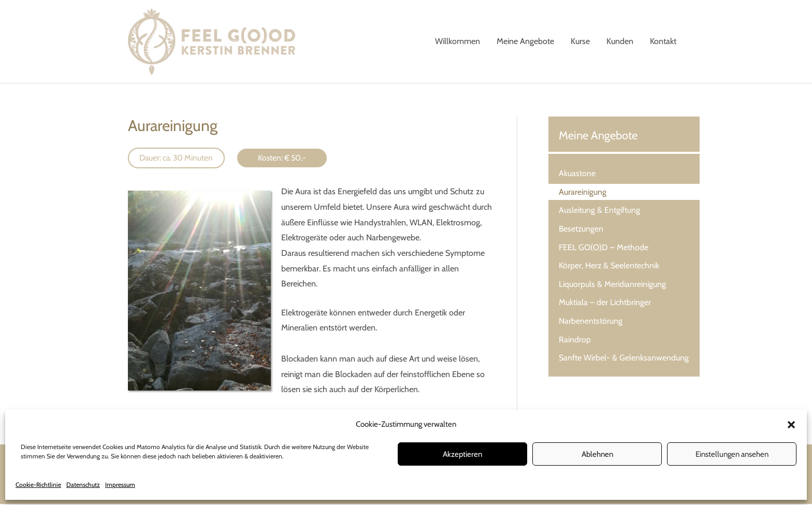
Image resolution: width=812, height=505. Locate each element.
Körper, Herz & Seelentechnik (609, 267)
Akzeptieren (462, 454)
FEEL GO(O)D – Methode (604, 248)
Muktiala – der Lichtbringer (605, 304)
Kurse (580, 42)
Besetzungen (582, 230)
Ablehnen (597, 454)
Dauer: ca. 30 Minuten (178, 159)
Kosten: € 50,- (287, 159)
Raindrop (575, 342)
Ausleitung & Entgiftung (599, 211)
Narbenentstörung (591, 323)
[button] (791, 425)
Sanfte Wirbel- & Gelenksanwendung (624, 360)
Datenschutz (83, 485)
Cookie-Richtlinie (38, 485)
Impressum (120, 485)
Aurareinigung (583, 192)
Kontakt (663, 42)
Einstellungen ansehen (732, 454)
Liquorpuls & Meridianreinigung (612, 286)
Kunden (620, 42)
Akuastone (577, 174)
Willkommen (458, 42)
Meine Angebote (525, 42)
